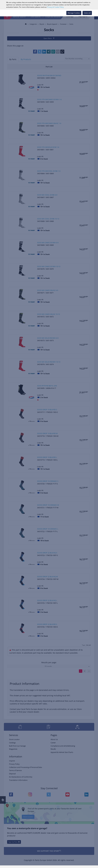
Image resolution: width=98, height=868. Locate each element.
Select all (87, 13)
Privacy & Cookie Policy (55, 7)
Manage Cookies (74, 13)
